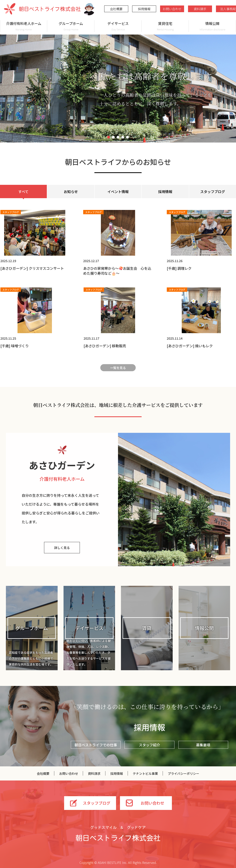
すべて (23, 191)
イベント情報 (118, 191)
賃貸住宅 (165, 26)
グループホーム (71, 26)
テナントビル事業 (145, 773)
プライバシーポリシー (183, 773)
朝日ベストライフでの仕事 (96, 745)
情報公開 (212, 26)
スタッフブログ (213, 191)
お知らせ (71, 191)
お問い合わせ (172, 9)
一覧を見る (118, 368)
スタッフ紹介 (149, 745)
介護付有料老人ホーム (24, 26)
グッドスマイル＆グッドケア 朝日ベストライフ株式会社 (118, 833)
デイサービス (118, 26)
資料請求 (200, 9)
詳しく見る (62, 548)
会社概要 (116, 9)
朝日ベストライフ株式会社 (42, 9)
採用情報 (144, 9)
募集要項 (203, 745)
